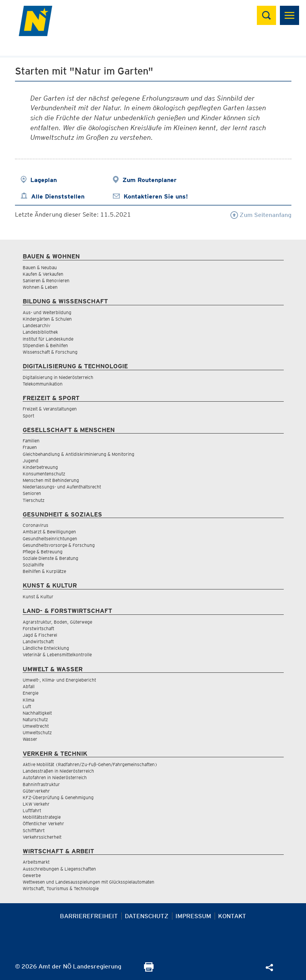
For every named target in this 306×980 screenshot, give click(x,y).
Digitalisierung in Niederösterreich (58, 377)
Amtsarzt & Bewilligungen (49, 532)
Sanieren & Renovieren (46, 281)
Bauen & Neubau (40, 267)
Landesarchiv (36, 325)
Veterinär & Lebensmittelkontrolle (57, 655)
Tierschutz (34, 500)
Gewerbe (32, 875)
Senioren (32, 493)
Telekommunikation (43, 384)
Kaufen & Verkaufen (43, 274)
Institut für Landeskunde (48, 339)
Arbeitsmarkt (36, 862)
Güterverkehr (36, 791)
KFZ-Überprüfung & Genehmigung (58, 797)
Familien (31, 441)
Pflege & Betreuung (43, 552)
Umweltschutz (37, 733)
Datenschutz (147, 916)
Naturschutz (35, 719)
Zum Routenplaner (150, 180)
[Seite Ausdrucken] (149, 969)
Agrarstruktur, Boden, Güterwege (57, 622)
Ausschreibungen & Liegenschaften (59, 869)
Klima (28, 700)
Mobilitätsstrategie (42, 817)
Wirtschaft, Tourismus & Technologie (61, 888)
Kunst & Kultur (38, 597)
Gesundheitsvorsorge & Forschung (59, 545)
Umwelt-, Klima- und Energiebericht (59, 680)
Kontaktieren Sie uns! (156, 196)
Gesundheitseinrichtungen (50, 539)
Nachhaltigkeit (37, 713)
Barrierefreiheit (89, 916)
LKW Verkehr (36, 804)
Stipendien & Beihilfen (45, 345)
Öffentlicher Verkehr (43, 824)
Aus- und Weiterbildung (47, 312)
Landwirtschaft (38, 641)
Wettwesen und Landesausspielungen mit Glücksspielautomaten (88, 882)
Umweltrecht (36, 726)
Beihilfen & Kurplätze (44, 571)
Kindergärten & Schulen (47, 319)
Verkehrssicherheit (42, 837)
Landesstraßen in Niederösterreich (58, 771)
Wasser (30, 739)
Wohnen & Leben (40, 287)
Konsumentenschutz (44, 474)
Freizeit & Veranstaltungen (50, 409)
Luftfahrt (32, 810)
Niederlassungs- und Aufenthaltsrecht (62, 487)
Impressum (193, 916)
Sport (28, 416)
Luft (27, 706)
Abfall (29, 686)
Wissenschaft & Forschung (50, 352)
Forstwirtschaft (38, 628)
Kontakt (232, 916)
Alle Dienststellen (58, 196)
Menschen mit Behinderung (51, 480)
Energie (31, 693)
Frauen (30, 447)
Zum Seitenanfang (261, 215)
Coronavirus (36, 525)
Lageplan (44, 180)
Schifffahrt (34, 830)
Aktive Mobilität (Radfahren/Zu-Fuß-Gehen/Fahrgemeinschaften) (90, 764)
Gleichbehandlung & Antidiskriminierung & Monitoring (79, 454)
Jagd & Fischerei (40, 635)
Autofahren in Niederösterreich (55, 777)
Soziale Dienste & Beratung (50, 558)
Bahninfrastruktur (41, 784)
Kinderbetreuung (40, 467)
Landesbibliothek (40, 332)
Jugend (31, 461)
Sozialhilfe (33, 565)
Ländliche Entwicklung (46, 648)
